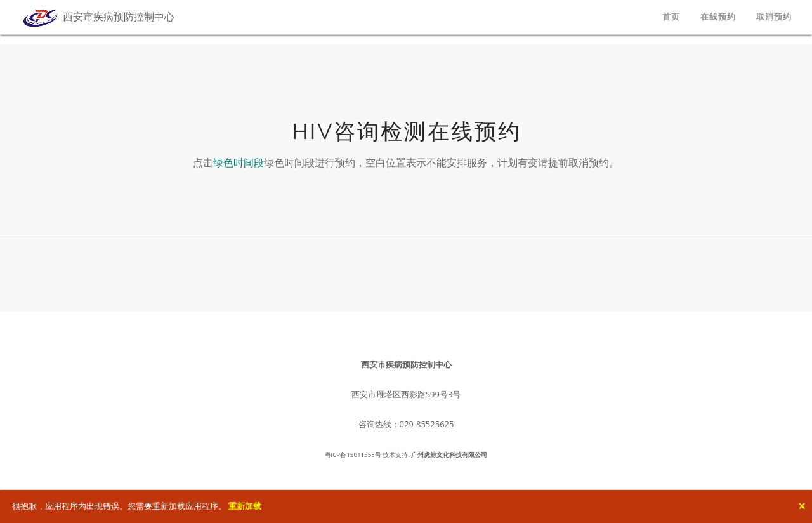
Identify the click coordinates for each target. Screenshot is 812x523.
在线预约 (718, 17)
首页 (671, 17)
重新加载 (245, 506)
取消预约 (774, 17)
